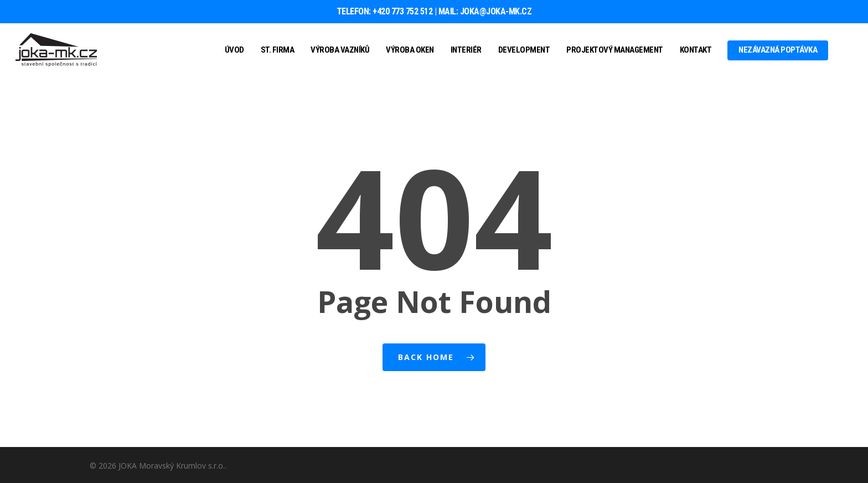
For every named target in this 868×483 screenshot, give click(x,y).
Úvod (234, 50)
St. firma (278, 50)
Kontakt (696, 50)
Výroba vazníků (340, 50)
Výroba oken (410, 50)
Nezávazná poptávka (778, 50)
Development (524, 50)
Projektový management (615, 50)
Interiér (466, 50)
